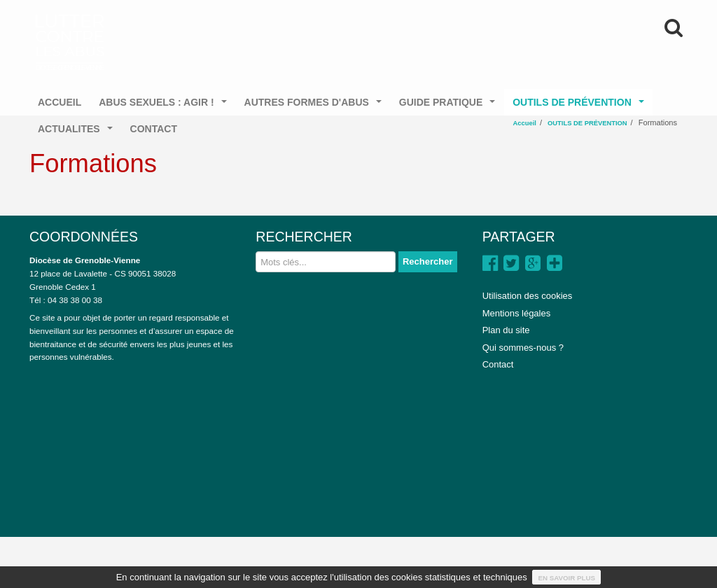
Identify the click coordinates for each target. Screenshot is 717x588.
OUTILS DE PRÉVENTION (581, 106)
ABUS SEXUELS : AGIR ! (165, 106)
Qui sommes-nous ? (523, 348)
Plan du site (506, 330)
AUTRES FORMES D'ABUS (316, 106)
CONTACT (154, 129)
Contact (498, 364)
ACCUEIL (60, 102)
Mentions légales (517, 313)
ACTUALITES (78, 133)
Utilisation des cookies (528, 296)
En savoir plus (566, 578)
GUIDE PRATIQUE (450, 106)
